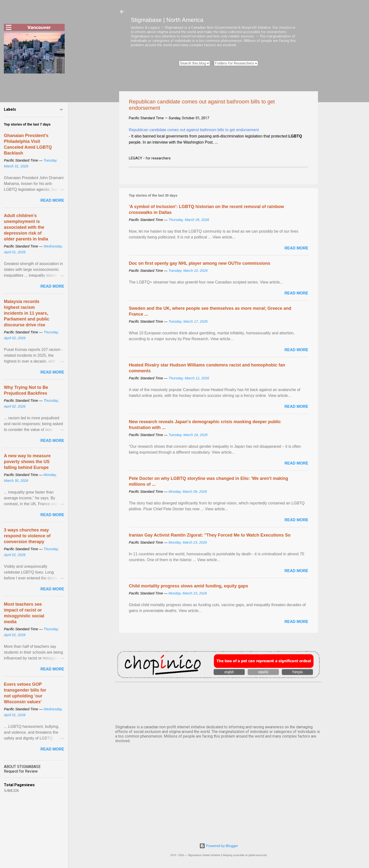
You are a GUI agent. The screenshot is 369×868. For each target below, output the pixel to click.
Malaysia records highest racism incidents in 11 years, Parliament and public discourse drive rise (27, 313)
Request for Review (21, 771)
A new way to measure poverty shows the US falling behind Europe (27, 462)
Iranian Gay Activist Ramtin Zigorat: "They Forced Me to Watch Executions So (210, 535)
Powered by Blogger (219, 846)
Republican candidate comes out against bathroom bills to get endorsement (194, 130)
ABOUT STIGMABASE (22, 767)
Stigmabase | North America (167, 20)
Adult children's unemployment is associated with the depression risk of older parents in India (26, 227)
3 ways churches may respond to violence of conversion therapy (27, 536)
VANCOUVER (219, 703)
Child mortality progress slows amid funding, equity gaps (189, 586)
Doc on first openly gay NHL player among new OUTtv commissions (200, 263)
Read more (296, 248)
